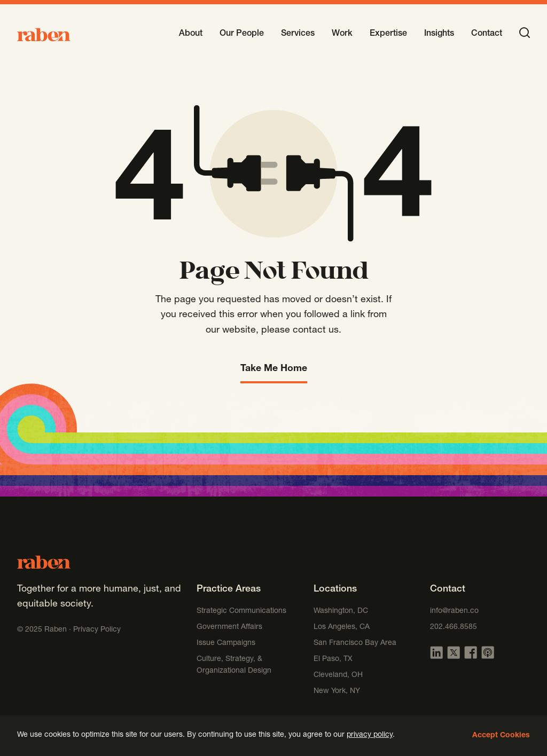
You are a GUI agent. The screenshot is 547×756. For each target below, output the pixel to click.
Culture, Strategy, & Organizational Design (234, 665)
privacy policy (370, 735)
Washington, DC (341, 611)
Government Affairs (229, 627)
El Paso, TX (333, 659)
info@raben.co (454, 611)
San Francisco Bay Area (355, 643)
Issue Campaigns (227, 643)
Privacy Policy (97, 630)
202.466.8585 (454, 627)
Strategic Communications (241, 611)
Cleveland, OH (338, 675)
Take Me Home (274, 369)
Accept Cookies (501, 736)
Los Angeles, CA (342, 627)
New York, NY (337, 691)
